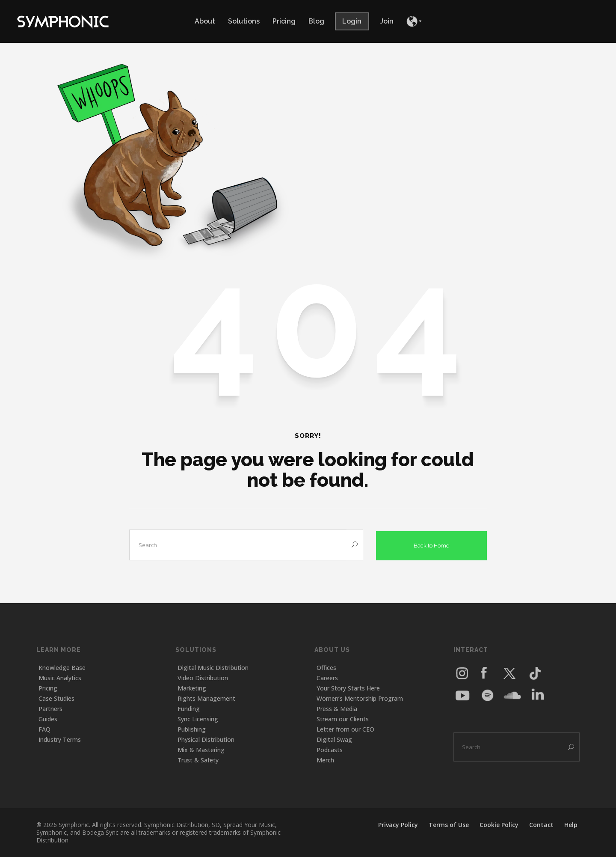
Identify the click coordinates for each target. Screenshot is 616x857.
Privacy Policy (398, 825)
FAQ (44, 729)
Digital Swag (334, 739)
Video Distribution (203, 678)
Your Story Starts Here (348, 688)
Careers (327, 678)
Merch (325, 760)
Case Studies (56, 698)
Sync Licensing (198, 719)
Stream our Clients (343, 719)
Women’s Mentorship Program (360, 698)
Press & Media (337, 709)
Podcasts (330, 750)
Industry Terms (60, 739)
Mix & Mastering (201, 750)
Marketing (192, 688)
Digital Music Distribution (213, 668)
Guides (48, 719)
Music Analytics (60, 678)
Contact (541, 825)
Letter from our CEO (345, 729)
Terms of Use (449, 825)
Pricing (48, 688)
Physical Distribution (206, 739)
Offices (326, 668)
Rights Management (206, 698)
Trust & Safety (198, 760)
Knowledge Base (62, 668)
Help (571, 825)
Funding (189, 709)
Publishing (192, 729)
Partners (50, 709)
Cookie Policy (499, 825)
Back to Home (431, 544)
